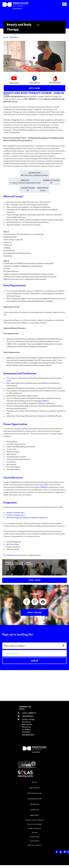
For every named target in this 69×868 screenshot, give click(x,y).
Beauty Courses (14, 555)
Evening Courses (35, 799)
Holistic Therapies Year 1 (16, 512)
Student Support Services (34, 820)
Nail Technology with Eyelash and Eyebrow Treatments (27, 518)
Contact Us (34, 810)
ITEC (9, 381)
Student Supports (34, 828)
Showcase (34, 804)
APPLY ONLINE (34, 612)
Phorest (59, 416)
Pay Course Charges (34, 824)
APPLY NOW (34, 88)
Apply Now (34, 580)
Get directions (28, 734)
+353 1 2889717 (29, 713)
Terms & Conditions (34, 845)
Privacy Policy (34, 837)
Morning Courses (34, 793)
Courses (13, 37)
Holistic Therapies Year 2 (16, 515)
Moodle (34, 832)
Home (6, 37)
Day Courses (34, 788)
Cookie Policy (34, 841)
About (34, 782)
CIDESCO (45, 401)
